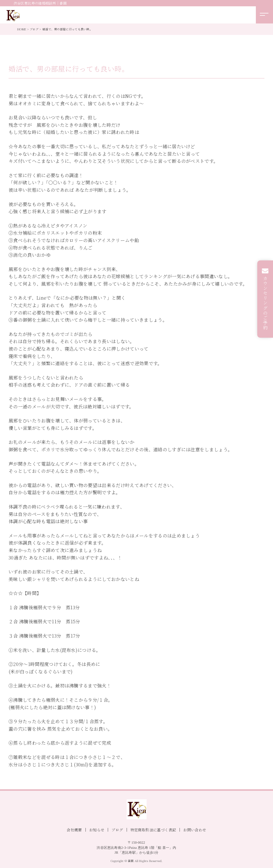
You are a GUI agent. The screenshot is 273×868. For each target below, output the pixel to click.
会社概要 (74, 830)
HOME (22, 29)
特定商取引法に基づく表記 (153, 830)
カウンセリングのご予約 (265, 303)
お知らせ (97, 830)
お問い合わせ (195, 830)
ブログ (34, 29)
